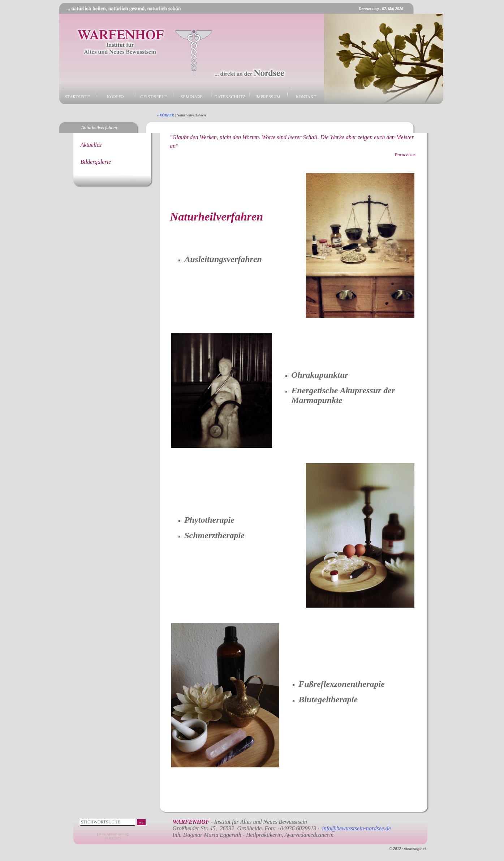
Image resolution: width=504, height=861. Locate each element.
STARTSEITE (77, 97)
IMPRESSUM (268, 97)
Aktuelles (91, 145)
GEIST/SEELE (153, 97)
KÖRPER (115, 97)
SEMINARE (192, 97)
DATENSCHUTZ (230, 97)
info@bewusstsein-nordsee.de (356, 828)
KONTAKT (306, 97)
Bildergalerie (96, 162)
